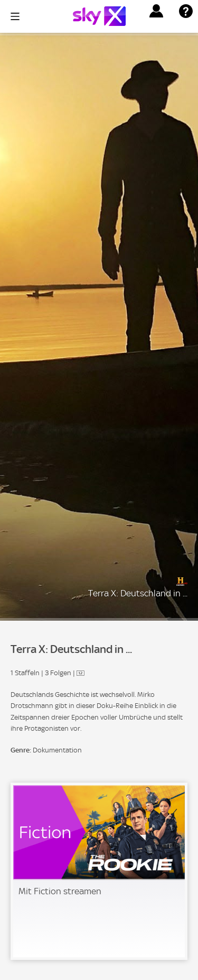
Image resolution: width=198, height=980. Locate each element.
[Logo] (99, 16)
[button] (156, 11)
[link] (99, 871)
